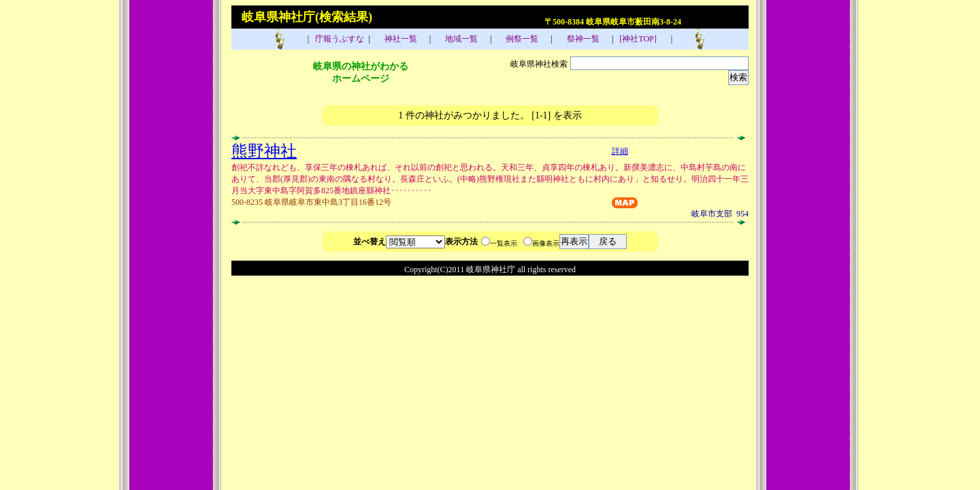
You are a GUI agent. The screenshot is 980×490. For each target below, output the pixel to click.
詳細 (620, 151)
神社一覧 (400, 39)
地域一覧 (460, 39)
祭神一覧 (582, 39)
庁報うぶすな (339, 39)
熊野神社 (264, 151)
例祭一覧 (521, 39)
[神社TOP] (642, 39)
